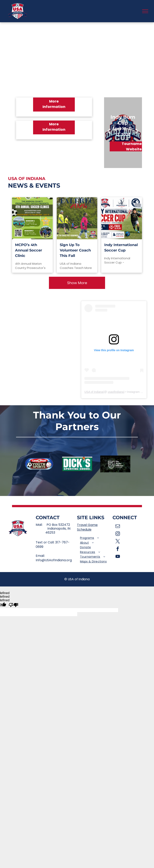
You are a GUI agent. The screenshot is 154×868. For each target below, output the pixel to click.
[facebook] (118, 549)
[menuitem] (95, 538)
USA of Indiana (94, 392)
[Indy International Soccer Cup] (122, 218)
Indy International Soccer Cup (121, 248)
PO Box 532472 (58, 525)
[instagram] (118, 534)
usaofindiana (116, 392)
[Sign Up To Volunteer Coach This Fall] (77, 218)
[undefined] (13, 605)
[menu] (145, 11)
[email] (118, 527)
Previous (109, 134)
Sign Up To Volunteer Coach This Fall (75, 250)
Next (137, 134)
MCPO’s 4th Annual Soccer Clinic (29, 250)
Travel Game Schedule (87, 527)
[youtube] (118, 557)
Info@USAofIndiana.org (54, 560)
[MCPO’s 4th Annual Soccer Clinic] (32, 218)
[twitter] (118, 542)
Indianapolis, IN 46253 (58, 530)
